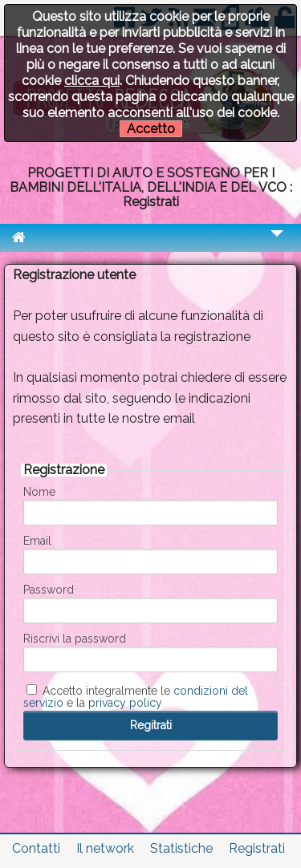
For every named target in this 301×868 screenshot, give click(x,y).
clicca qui (92, 81)
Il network (105, 848)
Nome (39, 492)
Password (49, 590)
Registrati (257, 848)
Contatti (36, 848)
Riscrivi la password (75, 639)
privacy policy (125, 703)
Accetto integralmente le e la (136, 696)
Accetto (151, 129)
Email (37, 541)
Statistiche (181, 848)
